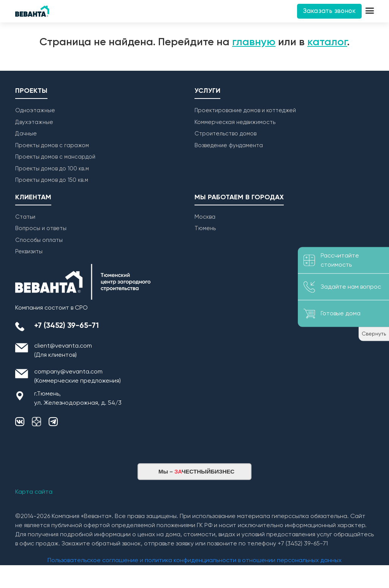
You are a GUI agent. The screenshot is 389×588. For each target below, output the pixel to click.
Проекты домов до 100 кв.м (52, 169)
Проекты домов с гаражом (52, 145)
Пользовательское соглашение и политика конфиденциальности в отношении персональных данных (194, 561)
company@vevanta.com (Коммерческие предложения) (77, 377)
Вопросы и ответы (41, 228)
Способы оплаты (39, 240)
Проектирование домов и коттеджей (245, 110)
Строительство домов (225, 134)
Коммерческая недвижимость (235, 122)
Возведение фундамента (229, 145)
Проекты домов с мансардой (55, 157)
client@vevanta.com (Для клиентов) (63, 351)
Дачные (26, 134)
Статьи (25, 217)
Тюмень (205, 228)
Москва (205, 217)
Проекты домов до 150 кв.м (52, 180)
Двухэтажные (34, 122)
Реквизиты (29, 252)
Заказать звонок (329, 11)
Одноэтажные (35, 110)
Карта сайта (34, 492)
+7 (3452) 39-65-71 (66, 326)
